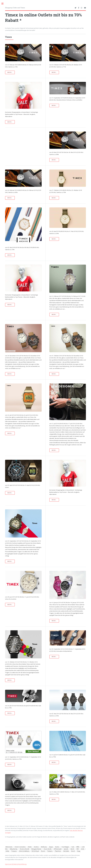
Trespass (14, 851)
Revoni (43, 851)
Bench (72, 849)
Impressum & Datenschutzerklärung (16, 864)
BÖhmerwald (58, 849)
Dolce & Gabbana (24, 851)
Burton (57, 847)
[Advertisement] (23, 145)
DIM (78, 849)
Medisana (44, 847)
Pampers (50, 851)
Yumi (73, 847)
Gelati (7, 851)
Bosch (73, 851)
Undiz (83, 849)
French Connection (20, 847)
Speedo (66, 849)
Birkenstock (9, 847)
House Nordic (48, 849)
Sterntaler (66, 851)
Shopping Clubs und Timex (15, 8)
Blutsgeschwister (36, 849)
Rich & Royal (35, 851)
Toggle (3, 4)
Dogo (79, 851)
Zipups (51, 847)
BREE (78, 847)
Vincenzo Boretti (24, 849)
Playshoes (58, 851)
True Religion (65, 847)
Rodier (30, 847)
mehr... (10, 72)
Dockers (36, 847)
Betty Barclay (14, 849)
